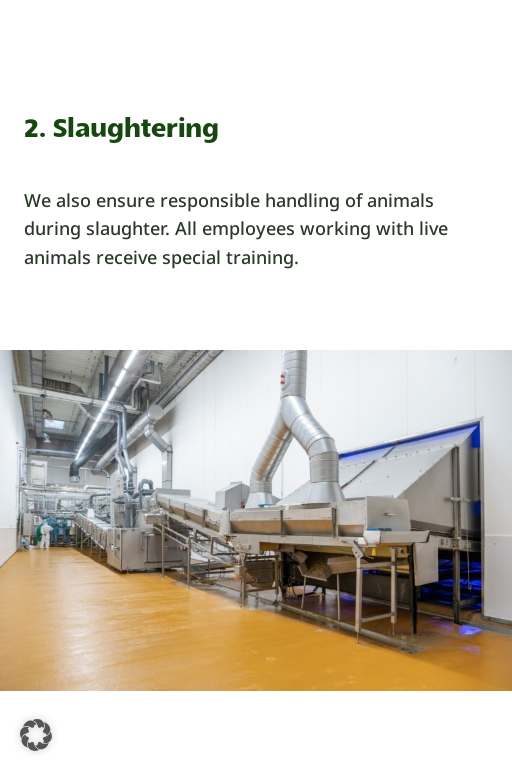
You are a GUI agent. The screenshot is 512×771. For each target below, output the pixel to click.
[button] (36, 735)
